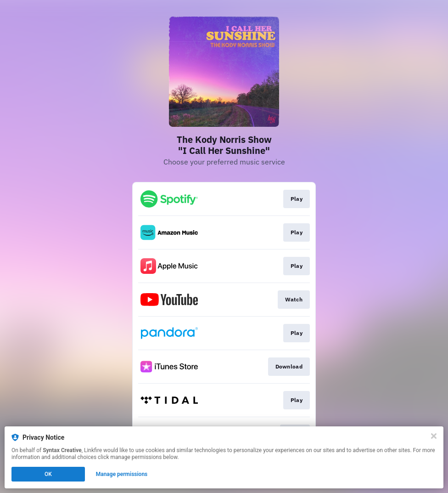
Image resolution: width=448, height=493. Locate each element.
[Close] (434, 436)
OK (48, 474)
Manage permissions (122, 474)
